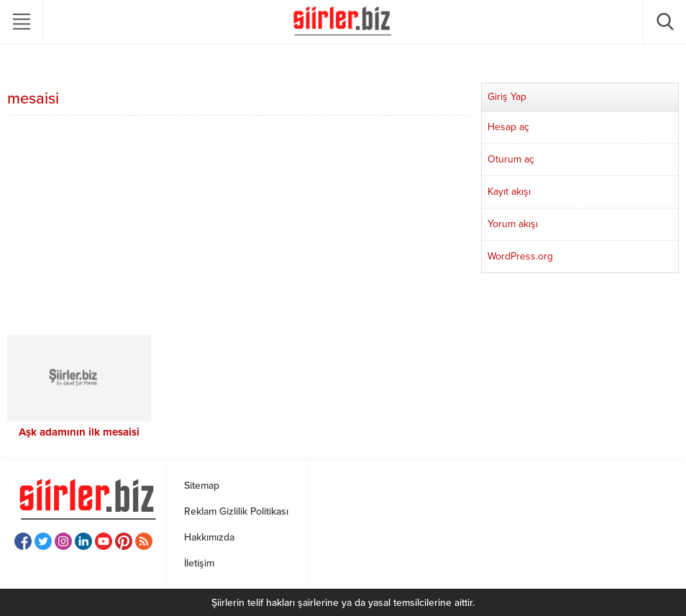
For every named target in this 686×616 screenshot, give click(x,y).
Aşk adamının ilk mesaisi (79, 432)
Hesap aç (508, 127)
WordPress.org (520, 256)
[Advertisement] (238, 227)
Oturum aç (511, 159)
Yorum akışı (513, 224)
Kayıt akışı (509, 192)
